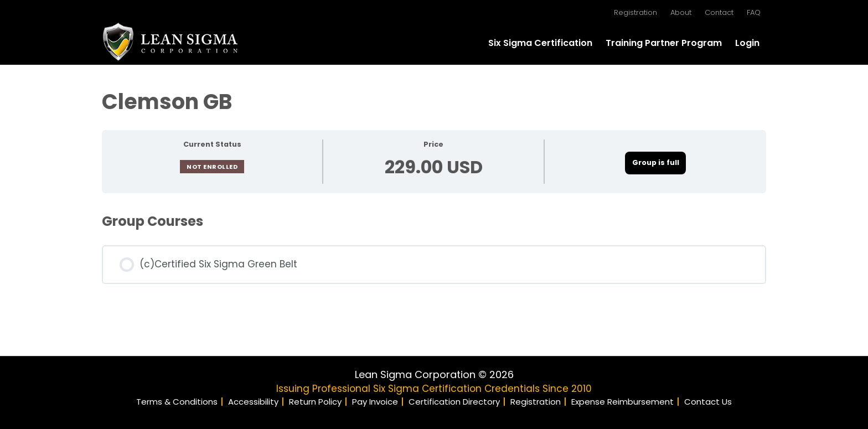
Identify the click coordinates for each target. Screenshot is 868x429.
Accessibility (253, 402)
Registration (635, 12)
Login (747, 43)
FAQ (754, 12)
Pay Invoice (375, 402)
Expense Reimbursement (622, 402)
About (681, 12)
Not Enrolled (212, 167)
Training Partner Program (664, 43)
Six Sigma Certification (540, 43)
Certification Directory (454, 402)
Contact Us (708, 402)
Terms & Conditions (177, 402)
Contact (719, 12)
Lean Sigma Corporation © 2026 (434, 374)
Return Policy (315, 402)
